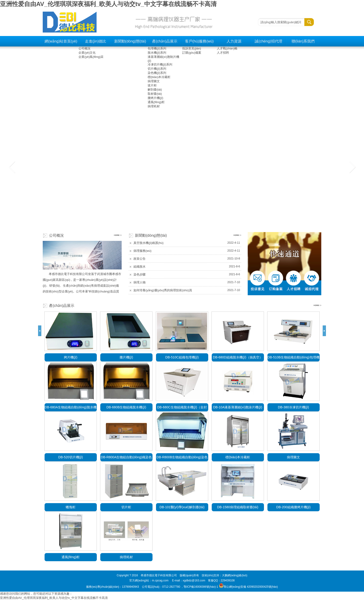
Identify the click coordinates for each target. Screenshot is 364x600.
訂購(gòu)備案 (192, 53)
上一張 (12, 167)
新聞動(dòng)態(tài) (130, 41)
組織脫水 (140, 267)
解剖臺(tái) (155, 90)
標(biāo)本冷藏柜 (159, 77)
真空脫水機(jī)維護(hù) (148, 243)
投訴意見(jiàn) (192, 48)
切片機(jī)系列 (157, 69)
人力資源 (234, 41)
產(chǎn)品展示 (165, 41)
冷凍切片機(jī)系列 (160, 64)
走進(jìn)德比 (96, 41)
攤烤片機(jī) (155, 98)
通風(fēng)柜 (156, 102)
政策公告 (140, 259)
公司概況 (84, 48)
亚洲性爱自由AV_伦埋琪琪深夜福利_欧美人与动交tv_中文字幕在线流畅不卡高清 (108, 4)
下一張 (352, 167)
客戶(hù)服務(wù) (199, 41)
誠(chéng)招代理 (268, 41)
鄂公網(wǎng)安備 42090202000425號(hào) (248, 587)
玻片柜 (152, 85)
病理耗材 (154, 106)
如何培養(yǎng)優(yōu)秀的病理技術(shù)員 (163, 290)
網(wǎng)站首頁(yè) (61, 41)
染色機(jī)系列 (157, 73)
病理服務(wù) (142, 251)
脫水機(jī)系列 (157, 53)
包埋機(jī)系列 (157, 48)
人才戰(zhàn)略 (227, 48)
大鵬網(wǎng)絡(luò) (235, 575)
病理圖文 (154, 81)
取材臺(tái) (155, 94)
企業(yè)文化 (87, 53)
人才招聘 (223, 53)
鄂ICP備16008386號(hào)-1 (201, 587)
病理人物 (140, 282)
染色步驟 (140, 274)
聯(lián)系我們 (303, 41)
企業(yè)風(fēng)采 (91, 57)
